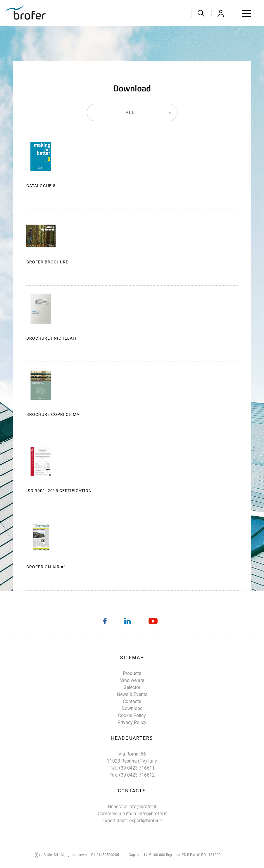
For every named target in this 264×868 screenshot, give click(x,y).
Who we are (132, 680)
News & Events (132, 694)
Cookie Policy (132, 715)
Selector (132, 687)
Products (132, 673)
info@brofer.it (142, 807)
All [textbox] (130, 112)
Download (230, 157)
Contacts (132, 701)
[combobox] (132, 112)
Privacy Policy (132, 722)
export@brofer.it (146, 821)
